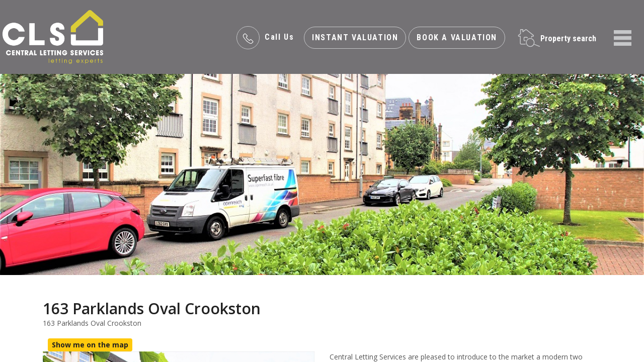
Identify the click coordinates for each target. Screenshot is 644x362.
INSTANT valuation (355, 37)
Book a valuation (457, 37)
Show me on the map (90, 345)
